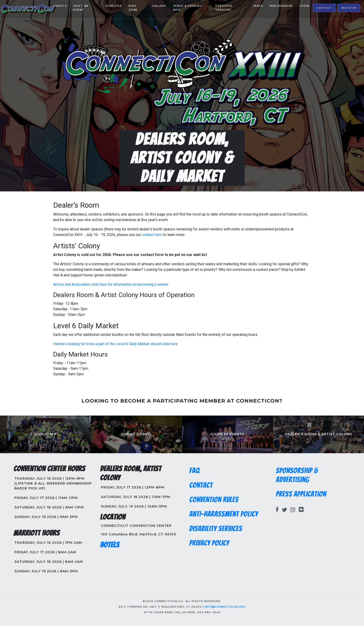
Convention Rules (214, 500)
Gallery (159, 6)
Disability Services (216, 529)
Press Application (301, 494)
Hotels (110, 545)
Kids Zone (133, 8)
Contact (324, 8)
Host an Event (81, 8)
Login (305, 6)
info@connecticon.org (225, 607)
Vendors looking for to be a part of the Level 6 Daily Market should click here (115, 344)
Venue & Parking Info (188, 8)
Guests (60, 6)
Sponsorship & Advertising (297, 475)
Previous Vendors (224, 8)
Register (349, 8)
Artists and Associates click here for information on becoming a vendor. (111, 284)
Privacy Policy (209, 543)
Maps (258, 6)
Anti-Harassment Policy (224, 514)
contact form (152, 235)
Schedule (114, 6)
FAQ (194, 471)
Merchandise (281, 6)
